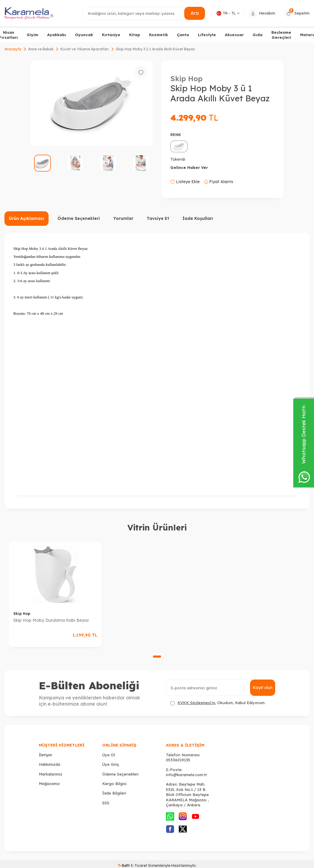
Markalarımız (51, 774)
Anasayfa (13, 49)
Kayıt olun (263, 688)
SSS (106, 803)
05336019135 (178, 760)
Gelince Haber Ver (189, 167)
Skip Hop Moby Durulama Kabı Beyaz (51, 620)
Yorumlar (123, 218)
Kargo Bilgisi (114, 784)
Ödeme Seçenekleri (79, 218)
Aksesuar (234, 35)
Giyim (32, 35)
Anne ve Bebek (41, 49)
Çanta (183, 35)
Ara (195, 13)
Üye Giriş (110, 764)
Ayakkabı (57, 35)
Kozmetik (158, 35)
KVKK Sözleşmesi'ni (196, 703)
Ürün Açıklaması (27, 218)
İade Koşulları (198, 218)
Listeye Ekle (185, 182)
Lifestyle (207, 35)
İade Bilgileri (114, 793)
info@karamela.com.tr (186, 775)
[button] (157, 657)
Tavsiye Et (158, 218)
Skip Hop (186, 79)
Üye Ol (109, 755)
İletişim (45, 755)
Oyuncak (84, 35)
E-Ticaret (139, 865)
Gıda (258, 35)
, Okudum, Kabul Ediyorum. (218, 703)
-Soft (124, 865)
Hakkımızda (49, 764)
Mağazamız (49, 784)
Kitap (135, 35)
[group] (92, 103)
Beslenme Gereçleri (281, 35)
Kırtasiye (111, 35)
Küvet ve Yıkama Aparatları (85, 49)
